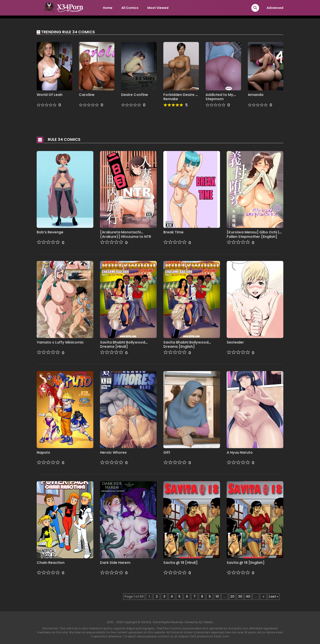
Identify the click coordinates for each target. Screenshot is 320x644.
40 (248, 596)
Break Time (173, 232)
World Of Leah (50, 95)
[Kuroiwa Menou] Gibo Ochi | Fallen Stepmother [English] (253, 234)
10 (217, 596)
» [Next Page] (263, 596)
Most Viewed (158, 8)
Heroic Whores (113, 452)
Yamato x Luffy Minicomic (60, 342)
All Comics (130, 8)
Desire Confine (135, 95)
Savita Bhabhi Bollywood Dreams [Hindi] (123, 344)
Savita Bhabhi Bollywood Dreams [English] (186, 344)
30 (240, 596)
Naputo (43, 452)
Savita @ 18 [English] (246, 563)
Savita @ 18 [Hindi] (180, 563)
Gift (167, 452)
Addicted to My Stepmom (219, 97)
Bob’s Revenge (50, 232)
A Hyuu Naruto (240, 452)
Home (108, 8)
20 (232, 596)
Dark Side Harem (115, 563)
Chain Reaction (51, 563)
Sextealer (235, 342)
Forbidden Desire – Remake (181, 97)
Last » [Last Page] (274, 596)
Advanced (275, 8)
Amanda (256, 95)
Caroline (87, 95)
